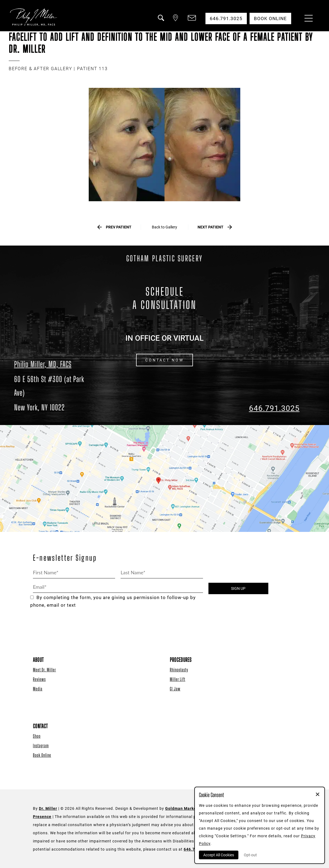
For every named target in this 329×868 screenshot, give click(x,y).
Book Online (42, 755)
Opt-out (250, 855)
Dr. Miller (48, 808)
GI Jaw (175, 689)
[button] (161, 21)
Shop (37, 736)
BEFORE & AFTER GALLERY (41, 69)
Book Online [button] (270, 18)
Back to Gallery (164, 227)
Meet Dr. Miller (44, 670)
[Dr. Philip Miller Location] (55, 393)
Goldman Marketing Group (191, 808)
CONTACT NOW (164, 360)
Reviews (39, 679)
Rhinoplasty (179, 670)
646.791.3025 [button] (226, 18)
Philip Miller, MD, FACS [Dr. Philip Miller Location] (43, 364)
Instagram (41, 745)
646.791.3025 (274, 408)
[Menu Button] (307, 19)
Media (38, 689)
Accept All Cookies (219, 855)
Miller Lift (178, 679)
